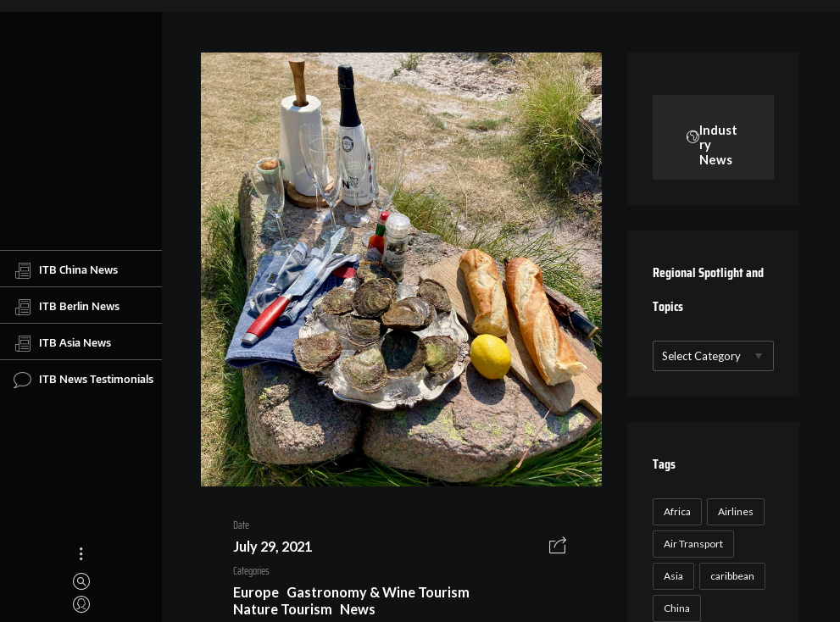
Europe (256, 592)
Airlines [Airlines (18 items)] (736, 511)
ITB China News (66, 270)
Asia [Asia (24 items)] (673, 576)
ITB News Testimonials (83, 380)
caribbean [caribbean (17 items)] (732, 576)
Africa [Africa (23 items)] (677, 511)
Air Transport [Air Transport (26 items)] (693, 544)
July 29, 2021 (273, 546)
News (358, 609)
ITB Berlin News (67, 307)
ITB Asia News (62, 343)
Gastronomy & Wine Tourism (378, 592)
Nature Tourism (283, 609)
